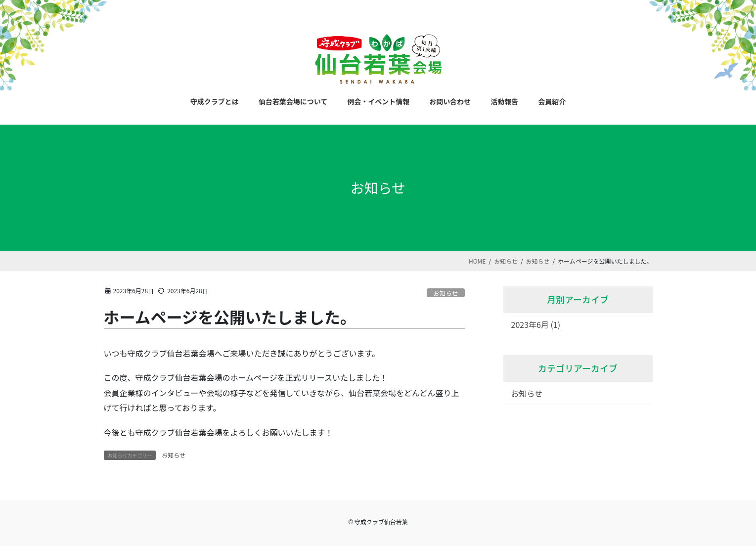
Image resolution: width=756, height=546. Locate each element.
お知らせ (446, 293)
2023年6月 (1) (536, 324)
